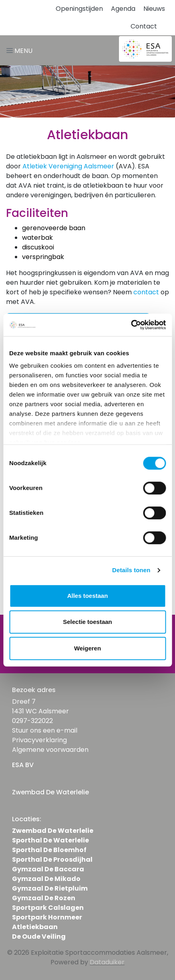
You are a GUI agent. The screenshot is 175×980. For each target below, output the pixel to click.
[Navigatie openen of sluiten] (21, 50)
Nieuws (154, 9)
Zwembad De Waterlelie (53, 831)
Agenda (123, 9)
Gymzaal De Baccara (48, 869)
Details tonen (131, 570)
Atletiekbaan (35, 927)
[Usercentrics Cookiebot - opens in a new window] (131, 325)
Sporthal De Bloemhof (49, 850)
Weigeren (87, 648)
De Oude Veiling (39, 936)
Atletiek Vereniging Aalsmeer (68, 166)
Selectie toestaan (87, 622)
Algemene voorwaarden (50, 750)
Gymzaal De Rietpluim (50, 888)
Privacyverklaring (39, 740)
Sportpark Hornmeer (47, 917)
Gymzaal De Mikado (46, 879)
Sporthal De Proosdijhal (52, 860)
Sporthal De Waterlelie (50, 840)
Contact (144, 26)
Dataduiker (107, 962)
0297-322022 (32, 721)
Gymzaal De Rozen (44, 898)
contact (146, 292)
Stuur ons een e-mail (45, 730)
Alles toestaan (88, 596)
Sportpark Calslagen (48, 908)
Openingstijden (79, 9)
